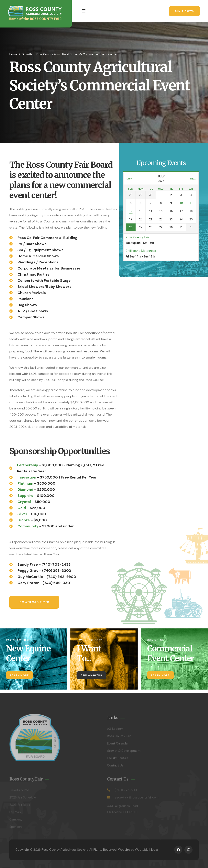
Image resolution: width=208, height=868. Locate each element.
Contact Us (115, 768)
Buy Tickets (184, 11)
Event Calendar (118, 746)
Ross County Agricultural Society (65, 850)
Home (13, 54)
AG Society (115, 731)
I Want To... (89, 653)
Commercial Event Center (171, 653)
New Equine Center (28, 653)
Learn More (19, 675)
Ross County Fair (119, 738)
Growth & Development (124, 753)
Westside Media (146, 850)
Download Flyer (34, 602)
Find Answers (91, 675)
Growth (27, 54)
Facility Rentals (118, 760)
